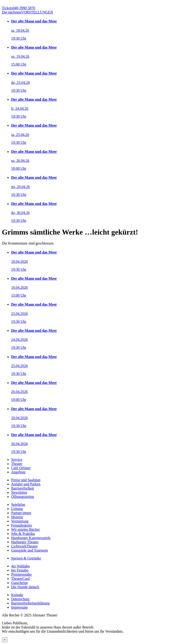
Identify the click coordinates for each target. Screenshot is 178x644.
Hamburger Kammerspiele (31, 538)
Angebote (18, 472)
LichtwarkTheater (24, 546)
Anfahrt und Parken (26, 484)
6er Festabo (20, 570)
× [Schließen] (5, 640)
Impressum (19, 607)
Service (17, 460)
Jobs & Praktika (23, 534)
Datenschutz (20, 599)
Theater (17, 464)
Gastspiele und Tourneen (30, 550)
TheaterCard (20, 579)
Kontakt (17, 595)
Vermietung (20, 521)
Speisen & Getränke (26, 558)
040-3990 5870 (19, 8)
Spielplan (18, 504)
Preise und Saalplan (26, 480)
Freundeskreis (22, 525)
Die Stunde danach (25, 587)
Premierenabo (21, 574)
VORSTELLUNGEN (27, 12)
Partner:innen (21, 513)
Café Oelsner (21, 468)
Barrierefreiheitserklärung (30, 603)
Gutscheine (19, 583)
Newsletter (19, 492)
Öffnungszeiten (22, 497)
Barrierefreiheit (23, 488)
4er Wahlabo (21, 566)
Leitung (17, 509)
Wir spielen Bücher (25, 529)
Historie (17, 517)
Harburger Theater (25, 542)
